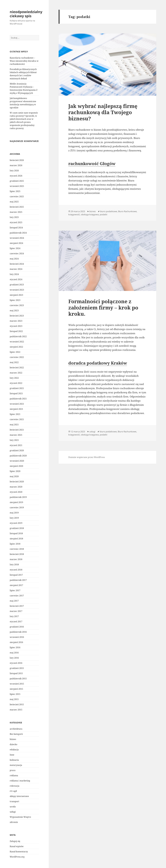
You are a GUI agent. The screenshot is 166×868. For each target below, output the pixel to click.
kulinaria (14, 760)
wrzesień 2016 (17, 637)
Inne (12, 755)
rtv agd (13, 791)
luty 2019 (14, 518)
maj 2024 (14, 259)
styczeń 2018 (16, 570)
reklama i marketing (20, 781)
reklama (14, 775)
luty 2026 (14, 171)
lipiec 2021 (15, 414)
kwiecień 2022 (17, 368)
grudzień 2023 (17, 285)
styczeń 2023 (16, 326)
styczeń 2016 (16, 663)
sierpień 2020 (16, 466)
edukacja (14, 750)
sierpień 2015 (16, 689)
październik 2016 (18, 632)
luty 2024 (14, 274)
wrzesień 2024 (17, 238)
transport (14, 801)
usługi (13, 812)
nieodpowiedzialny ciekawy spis (26, 14)
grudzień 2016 (17, 627)
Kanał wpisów (17, 846)
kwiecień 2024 (17, 264)
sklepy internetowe (19, 796)
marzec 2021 (16, 435)
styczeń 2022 (16, 383)
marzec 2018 (16, 559)
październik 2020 (18, 456)
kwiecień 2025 (17, 207)
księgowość (74, 214)
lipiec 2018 (15, 544)
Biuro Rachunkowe (127, 211)
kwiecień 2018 (17, 554)
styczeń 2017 (16, 622)
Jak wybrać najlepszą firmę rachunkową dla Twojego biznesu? (103, 112)
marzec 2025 (16, 212)
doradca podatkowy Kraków (98, 363)
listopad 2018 (16, 533)
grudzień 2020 (17, 450)
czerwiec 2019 (17, 507)
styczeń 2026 (16, 176)
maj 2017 (14, 601)
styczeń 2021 (16, 445)
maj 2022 (14, 362)
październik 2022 (18, 336)
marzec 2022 (16, 373)
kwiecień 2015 (17, 704)
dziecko (13, 744)
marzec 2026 (16, 165)
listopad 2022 (16, 331)
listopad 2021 (16, 393)
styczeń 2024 (16, 279)
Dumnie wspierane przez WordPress (87, 457)
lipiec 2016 (15, 647)
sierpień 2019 (16, 502)
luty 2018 (14, 564)
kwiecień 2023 (17, 316)
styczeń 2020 (16, 492)
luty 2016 (14, 658)
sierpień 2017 (16, 585)
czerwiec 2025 (17, 196)
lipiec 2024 (15, 248)
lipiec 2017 (15, 590)
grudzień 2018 (17, 528)
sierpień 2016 (16, 642)
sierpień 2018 (16, 539)
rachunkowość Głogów (92, 163)
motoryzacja (16, 765)
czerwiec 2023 (17, 305)
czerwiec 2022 (17, 357)
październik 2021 (18, 399)
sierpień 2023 (16, 295)
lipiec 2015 (15, 694)
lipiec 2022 (15, 352)
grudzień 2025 (17, 181)
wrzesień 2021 (17, 404)
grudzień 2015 (17, 668)
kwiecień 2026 (17, 160)
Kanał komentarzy (19, 852)
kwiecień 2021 (17, 430)
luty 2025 (14, 217)
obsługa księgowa (90, 214)
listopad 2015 (16, 673)
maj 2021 (14, 425)
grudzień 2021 (17, 388)
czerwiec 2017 (17, 596)
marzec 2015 (16, 710)
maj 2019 (14, 513)
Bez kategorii (16, 734)
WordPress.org (17, 857)
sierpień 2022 (16, 347)
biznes (13, 739)
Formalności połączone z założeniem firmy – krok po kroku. (103, 307)
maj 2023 (14, 310)
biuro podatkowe (109, 211)
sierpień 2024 (16, 243)
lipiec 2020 (15, 471)
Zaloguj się (15, 841)
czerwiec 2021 (17, 419)
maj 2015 (14, 699)
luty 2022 (14, 378)
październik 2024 (18, 233)
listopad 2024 (16, 228)
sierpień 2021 (16, 409)
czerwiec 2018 (17, 549)
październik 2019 (18, 497)
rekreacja (15, 786)
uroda (13, 807)
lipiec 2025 (15, 191)
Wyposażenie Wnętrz (20, 817)
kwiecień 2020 (17, 482)
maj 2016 (14, 653)
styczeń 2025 (16, 222)
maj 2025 (14, 202)
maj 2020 (14, 476)
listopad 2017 (16, 575)
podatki (103, 214)
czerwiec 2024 (17, 253)
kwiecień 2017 (17, 606)
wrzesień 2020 (17, 461)
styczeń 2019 (16, 523)
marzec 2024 (16, 269)
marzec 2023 (16, 321)
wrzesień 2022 (17, 342)
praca (13, 770)
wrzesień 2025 (17, 186)
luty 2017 (14, 616)
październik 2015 (18, 679)
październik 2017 (18, 580)
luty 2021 (14, 440)
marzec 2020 (16, 487)
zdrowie (14, 822)
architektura (16, 729)
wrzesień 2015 (17, 684)
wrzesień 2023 (17, 290)
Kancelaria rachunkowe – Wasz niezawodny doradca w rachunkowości (24, 61)
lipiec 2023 (15, 300)
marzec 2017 (16, 611)
